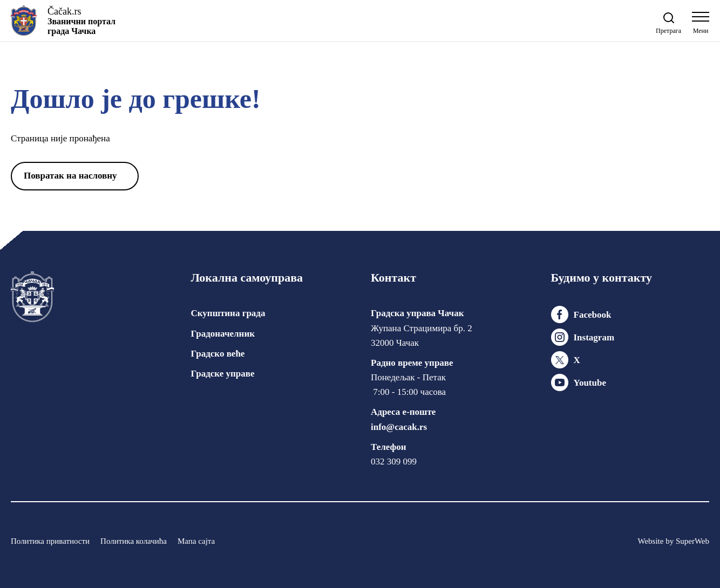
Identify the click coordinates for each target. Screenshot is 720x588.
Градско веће (218, 354)
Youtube (590, 383)
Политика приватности (50, 541)
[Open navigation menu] (701, 26)
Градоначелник (223, 334)
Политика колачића (134, 541)
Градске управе (223, 374)
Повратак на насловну (70, 176)
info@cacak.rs (399, 427)
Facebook (593, 315)
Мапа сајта (196, 541)
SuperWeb (692, 541)
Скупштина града (228, 313)
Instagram (594, 337)
